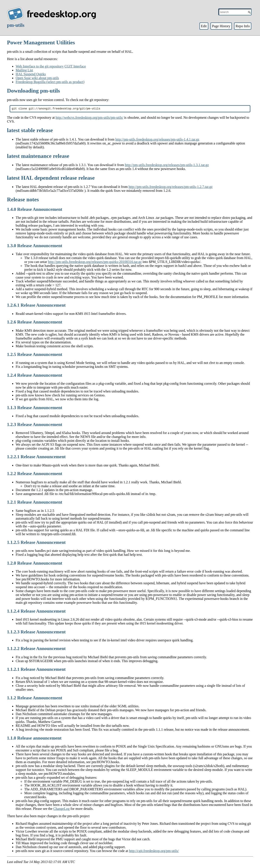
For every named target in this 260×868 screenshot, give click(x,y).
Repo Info (243, 26)
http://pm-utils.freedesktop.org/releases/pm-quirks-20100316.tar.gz (95, 262)
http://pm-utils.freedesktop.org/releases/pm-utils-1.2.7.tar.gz (170, 187)
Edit (204, 26)
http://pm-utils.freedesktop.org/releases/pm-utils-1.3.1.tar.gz (167, 166)
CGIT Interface (75, 66)
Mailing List (24, 70)
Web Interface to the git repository (40, 66)
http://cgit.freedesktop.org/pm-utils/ (154, 851)
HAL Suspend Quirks (31, 74)
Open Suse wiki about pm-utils (37, 78)
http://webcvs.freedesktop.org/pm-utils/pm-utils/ (89, 118)
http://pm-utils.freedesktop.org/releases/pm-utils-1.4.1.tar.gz (157, 140)
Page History (221, 26)
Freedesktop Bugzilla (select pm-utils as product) (50, 82)
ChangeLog (61, 809)
